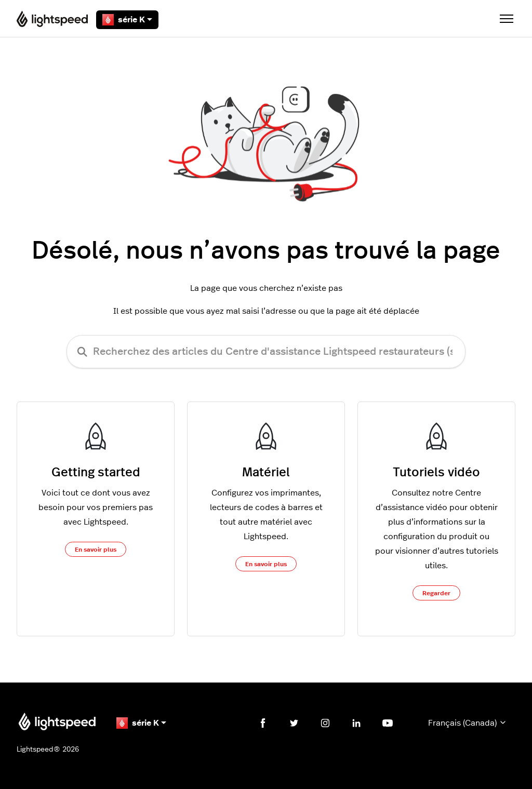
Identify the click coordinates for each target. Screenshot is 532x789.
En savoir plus (96, 550)
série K (127, 20)
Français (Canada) (468, 723)
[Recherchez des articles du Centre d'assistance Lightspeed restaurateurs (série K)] (266, 352)
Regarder (436, 593)
